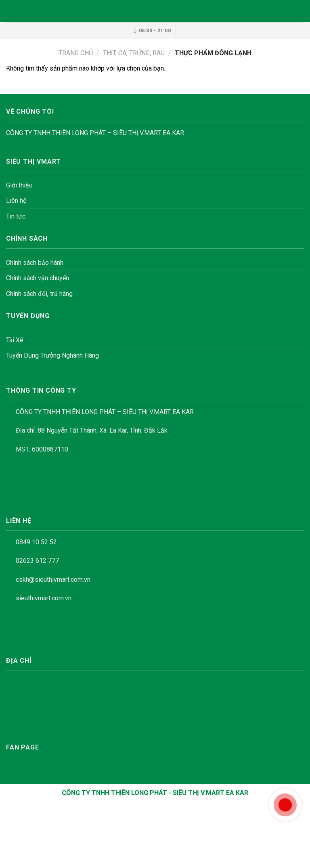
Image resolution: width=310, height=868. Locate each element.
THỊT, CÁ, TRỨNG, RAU (134, 53)
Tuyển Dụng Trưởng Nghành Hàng (52, 355)
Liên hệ (16, 201)
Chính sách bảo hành (35, 263)
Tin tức (16, 216)
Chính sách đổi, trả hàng (39, 294)
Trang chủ (76, 53)
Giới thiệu (19, 185)
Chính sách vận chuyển (38, 278)
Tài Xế (15, 340)
